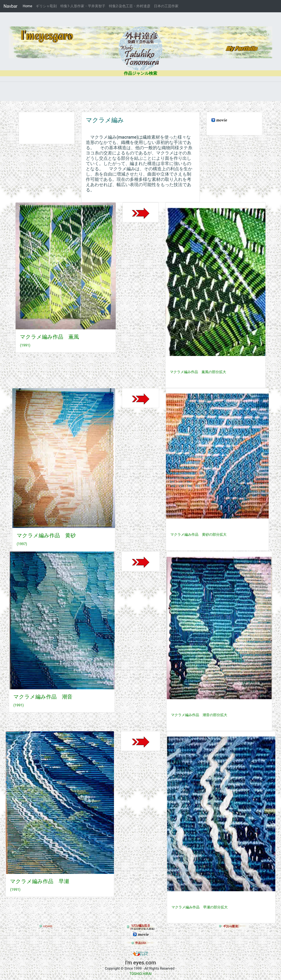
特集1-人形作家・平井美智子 (83, 6)
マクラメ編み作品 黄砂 (46, 535)
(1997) (22, 544)
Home (28, 6)
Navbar (11, 6)
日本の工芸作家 (166, 6)
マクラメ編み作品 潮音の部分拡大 (199, 715)
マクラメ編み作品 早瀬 (40, 881)
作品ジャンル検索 (140, 73)
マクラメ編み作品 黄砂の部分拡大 (198, 534)
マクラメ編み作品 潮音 (43, 697)
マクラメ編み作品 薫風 (50, 337)
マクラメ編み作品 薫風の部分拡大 (198, 372)
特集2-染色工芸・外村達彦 (130, 6)
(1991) (25, 345)
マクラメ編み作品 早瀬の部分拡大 (200, 907)
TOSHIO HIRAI (141, 974)
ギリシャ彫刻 (46, 6)
